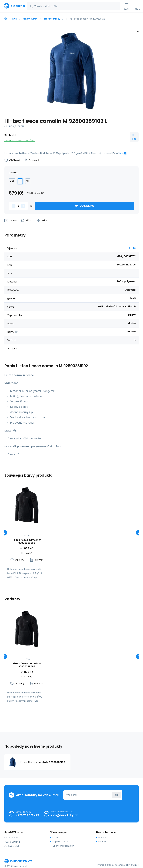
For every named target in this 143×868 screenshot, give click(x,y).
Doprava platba (60, 842)
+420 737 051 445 (27, 815)
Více (121, 153)
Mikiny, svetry (30, 19)
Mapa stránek (21, 866)
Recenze (103, 842)
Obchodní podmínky (63, 846)
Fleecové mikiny (51, 19)
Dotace (102, 837)
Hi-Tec (134, 137)
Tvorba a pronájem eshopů (111, 865)
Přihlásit (116, 795)
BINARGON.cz (132, 865)
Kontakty (57, 837)
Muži (15, 19)
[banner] (14, 6)
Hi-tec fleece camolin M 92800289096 (27, 541)
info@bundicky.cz (64, 815)
